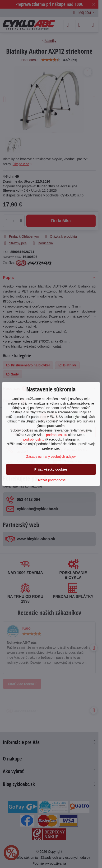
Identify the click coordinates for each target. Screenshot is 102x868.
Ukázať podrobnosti (51, 480)
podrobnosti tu (57, 435)
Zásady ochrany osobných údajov (51, 457)
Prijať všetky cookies (51, 469)
